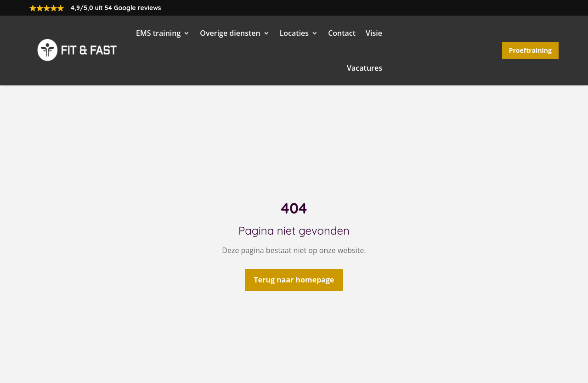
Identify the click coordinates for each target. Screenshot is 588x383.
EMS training (158, 33)
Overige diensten (230, 33)
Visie (374, 33)
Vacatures (365, 68)
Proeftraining (530, 50)
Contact (342, 33)
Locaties (294, 33)
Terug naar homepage (294, 280)
